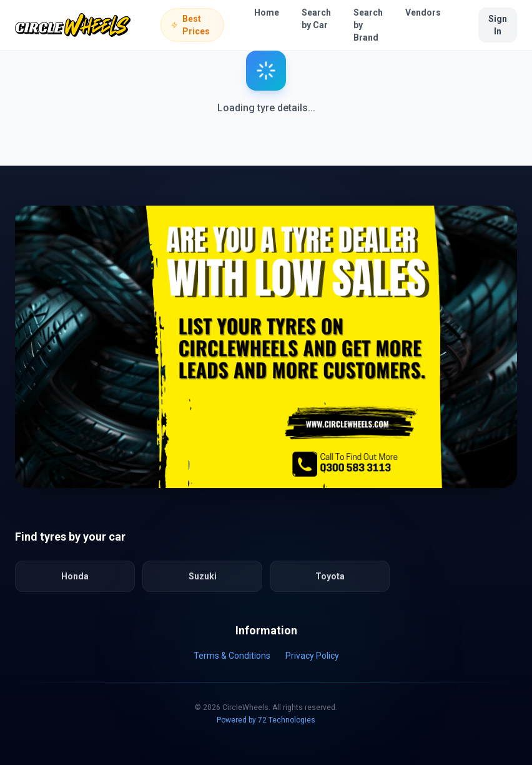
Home (267, 12)
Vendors (423, 12)
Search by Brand (368, 25)
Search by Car (316, 19)
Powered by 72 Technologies (266, 720)
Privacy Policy (312, 656)
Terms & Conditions (232, 656)
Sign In (498, 25)
